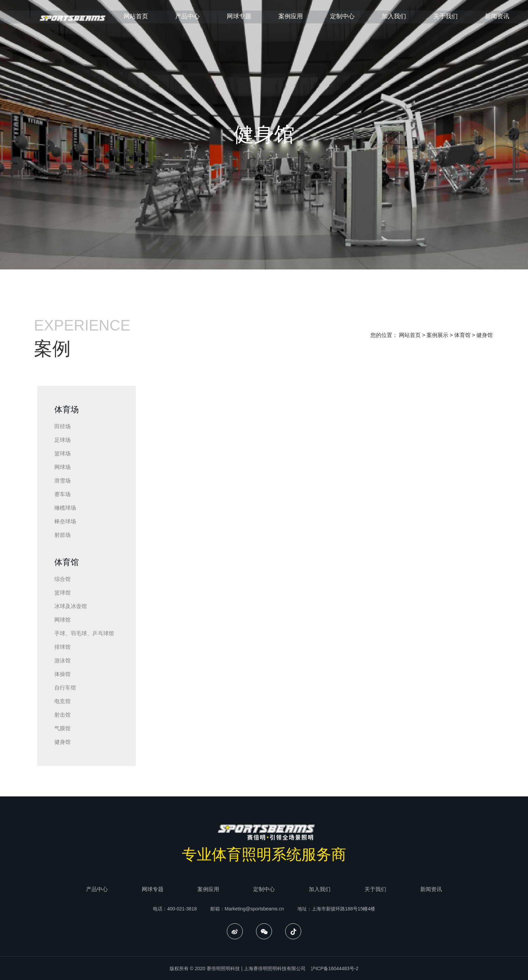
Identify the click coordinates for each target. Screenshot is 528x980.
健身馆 (485, 335)
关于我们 (462, 19)
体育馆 (462, 335)
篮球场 (62, 454)
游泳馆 (62, 661)
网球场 (62, 467)
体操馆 (62, 674)
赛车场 (62, 494)
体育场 (67, 409)
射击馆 (62, 715)
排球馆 (62, 647)
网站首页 (152, 19)
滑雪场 (62, 481)
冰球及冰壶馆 (71, 606)
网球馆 (62, 620)
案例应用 (307, 19)
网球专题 (256, 19)
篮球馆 (62, 593)
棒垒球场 (65, 521)
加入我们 (411, 19)
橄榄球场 (65, 508)
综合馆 (62, 579)
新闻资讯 (431, 889)
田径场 (62, 426)
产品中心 (204, 19)
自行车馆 (65, 688)
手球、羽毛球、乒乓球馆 (84, 633)
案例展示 (437, 335)
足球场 (62, 440)
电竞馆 (62, 701)
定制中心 (359, 19)
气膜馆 (62, 728)
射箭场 (62, 535)
